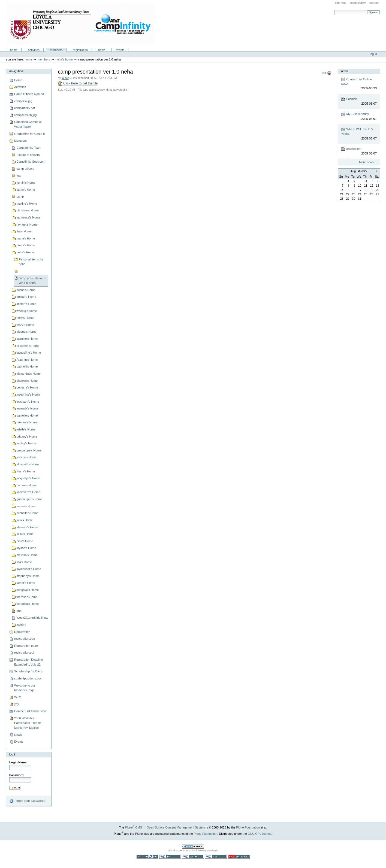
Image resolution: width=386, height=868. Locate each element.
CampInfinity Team (29, 148)
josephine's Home (28, 394)
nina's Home (25, 541)
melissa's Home (27, 555)
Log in (373, 54)
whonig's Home (27, 311)
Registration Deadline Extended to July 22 (28, 662)
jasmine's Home (27, 339)
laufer (65, 78)
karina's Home (26, 506)
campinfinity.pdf (25, 108)
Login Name (18, 762)
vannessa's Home (28, 217)
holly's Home (25, 318)
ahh (19, 611)
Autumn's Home (27, 360)
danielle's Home (27, 415)
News (102, 50)
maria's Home (26, 238)
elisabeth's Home (28, 346)
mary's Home (25, 325)
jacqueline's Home (29, 353)
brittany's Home (27, 436)
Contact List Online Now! (31, 711)
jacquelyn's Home (28, 478)
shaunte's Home (27, 527)
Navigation (16, 71)
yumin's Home (26, 183)
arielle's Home (26, 429)
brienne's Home (27, 422)
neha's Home (64, 59)
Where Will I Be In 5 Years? (359, 134)
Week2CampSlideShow (32, 618)
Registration (80, 50)
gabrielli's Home (27, 366)
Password (16, 775)
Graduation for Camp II (29, 134)
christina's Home (27, 210)
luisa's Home (25, 534)
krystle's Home (26, 548)
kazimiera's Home (28, 492)
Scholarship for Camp (29, 671)
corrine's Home (26, 485)
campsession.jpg (25, 115)
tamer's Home (26, 583)
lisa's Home (24, 562)
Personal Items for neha (31, 262)
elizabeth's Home (28, 464)
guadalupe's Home (29, 450)
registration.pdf (24, 652)
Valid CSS (216, 857)
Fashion (359, 101)
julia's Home (25, 520)
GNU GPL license (260, 834)
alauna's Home (26, 332)
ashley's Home (26, 443)
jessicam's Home (28, 402)
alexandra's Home (28, 374)
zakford (21, 625)
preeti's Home (26, 245)
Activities (34, 50)
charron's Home (27, 381)
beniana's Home (27, 387)
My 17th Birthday (359, 117)
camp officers (25, 169)
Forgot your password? (27, 801)
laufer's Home (26, 190)
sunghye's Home (28, 590)
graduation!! (359, 151)
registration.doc (24, 639)
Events (120, 50)
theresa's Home (27, 597)
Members (56, 50)
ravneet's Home (27, 224)
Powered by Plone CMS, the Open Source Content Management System (193, 847)
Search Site (334, 10)
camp (20, 196)
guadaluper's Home (29, 499)
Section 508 (147, 857)
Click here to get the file (78, 84)
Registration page (26, 646)
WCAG (170, 857)
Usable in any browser (239, 857)
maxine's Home (27, 204)
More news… (368, 162)
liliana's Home (26, 471)
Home (14, 50)
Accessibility (358, 3)
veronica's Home (28, 604)
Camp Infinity (81, 24)
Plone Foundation (248, 827)
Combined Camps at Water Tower (28, 124)
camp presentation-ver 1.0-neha (32, 281)
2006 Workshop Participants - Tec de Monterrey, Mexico (28, 723)
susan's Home (26, 290)
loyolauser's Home (29, 569)
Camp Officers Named (29, 94)
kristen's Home (26, 304)
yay (19, 175)
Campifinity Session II (31, 162)
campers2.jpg (23, 101)
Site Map (341, 3)
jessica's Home (26, 457)
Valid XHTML (193, 857)
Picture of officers (28, 155)
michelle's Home (27, 513)
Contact (374, 3)
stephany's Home (28, 576)
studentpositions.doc (28, 678)
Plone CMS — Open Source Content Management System (165, 827)
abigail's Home (26, 297)
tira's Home (24, 231)
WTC (18, 697)
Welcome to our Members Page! (25, 688)
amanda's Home (27, 408)
